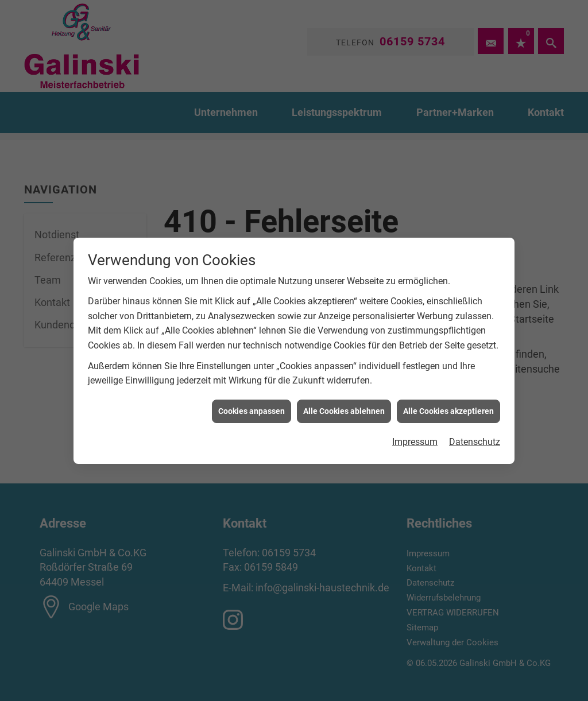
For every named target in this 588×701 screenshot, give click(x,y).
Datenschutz (475, 438)
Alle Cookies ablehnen (344, 407)
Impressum (415, 438)
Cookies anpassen (252, 407)
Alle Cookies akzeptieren (448, 407)
